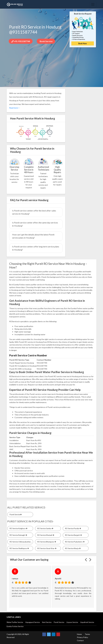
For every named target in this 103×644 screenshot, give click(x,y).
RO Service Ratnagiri (18, 535)
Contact (80, 640)
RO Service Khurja (72, 548)
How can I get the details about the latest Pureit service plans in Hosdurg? (33, 236)
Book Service (46, 41)
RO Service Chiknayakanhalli (21, 542)
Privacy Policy (82, 637)
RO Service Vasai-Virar (46, 548)
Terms (87, 634)
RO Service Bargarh (73, 535)
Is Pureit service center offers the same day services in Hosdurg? (35, 224)
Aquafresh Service (87, 622)
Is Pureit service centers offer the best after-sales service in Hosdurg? (34, 212)
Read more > (14, 108)
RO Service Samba (45, 528)
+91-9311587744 (21, 41)
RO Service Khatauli (45, 535)
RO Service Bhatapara (46, 542)
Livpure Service (72, 622)
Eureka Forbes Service (15, 626)
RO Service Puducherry (74, 542)
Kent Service (47, 622)
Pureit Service (15, 515)
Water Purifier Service (15, 622)
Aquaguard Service (33, 622)
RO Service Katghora (18, 528)
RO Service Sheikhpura (19, 548)
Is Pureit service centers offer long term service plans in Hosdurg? (36, 248)
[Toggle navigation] (93, 4)
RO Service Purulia (73, 528)
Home (79, 634)
